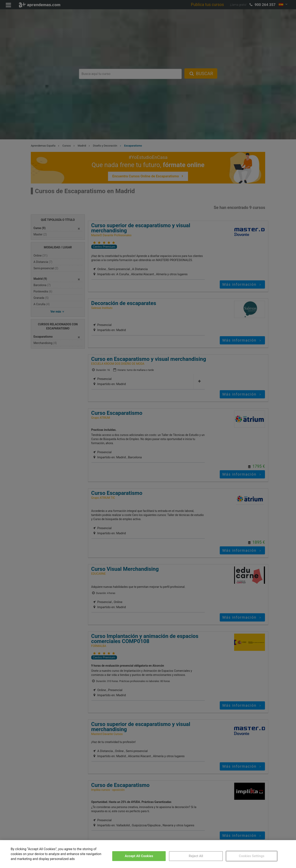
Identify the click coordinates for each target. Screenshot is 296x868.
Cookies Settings (252, 856)
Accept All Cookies (139, 856)
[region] (148, 854)
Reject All (196, 856)
